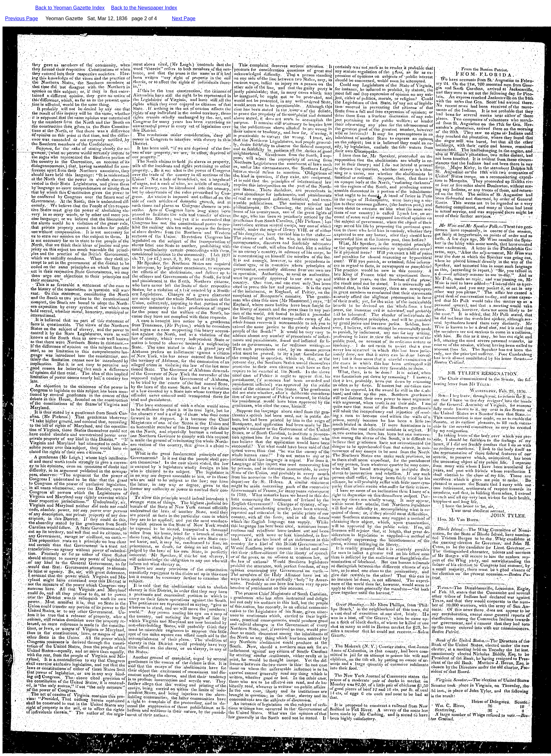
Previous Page (21, 18)
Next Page (184, 18)
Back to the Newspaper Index (144, 8)
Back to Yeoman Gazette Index (70, 8)
